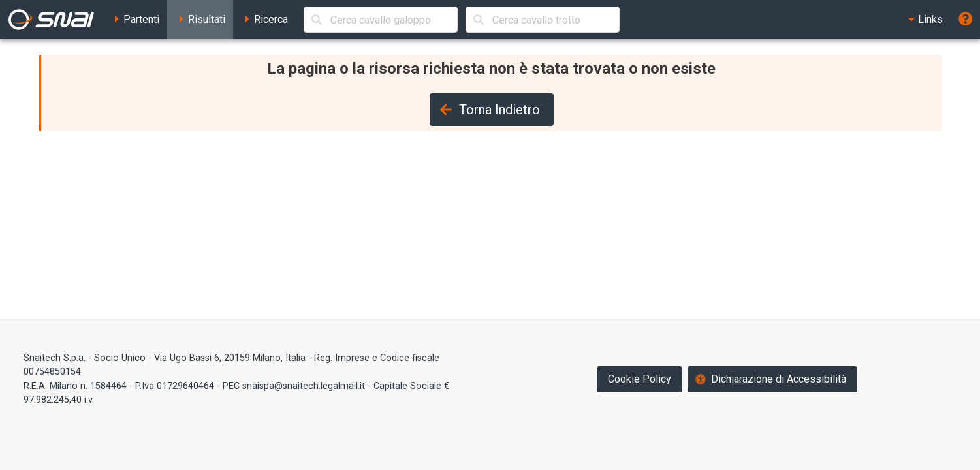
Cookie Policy (640, 379)
